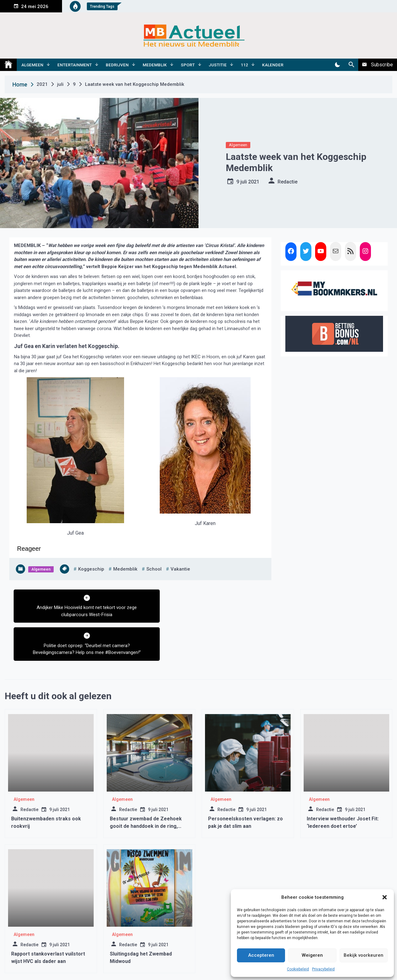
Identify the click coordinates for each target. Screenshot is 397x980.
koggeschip (91, 569)
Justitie (218, 65)
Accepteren (261, 955)
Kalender (273, 65)
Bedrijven (117, 65)
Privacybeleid (323, 969)
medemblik (125, 569)
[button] (385, 897)
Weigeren (312, 955)
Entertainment (75, 65)
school (154, 569)
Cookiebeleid (298, 969)
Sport (188, 65)
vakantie (180, 569)
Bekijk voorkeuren (364, 955)
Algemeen (32, 65)
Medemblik (155, 65)
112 (244, 65)
